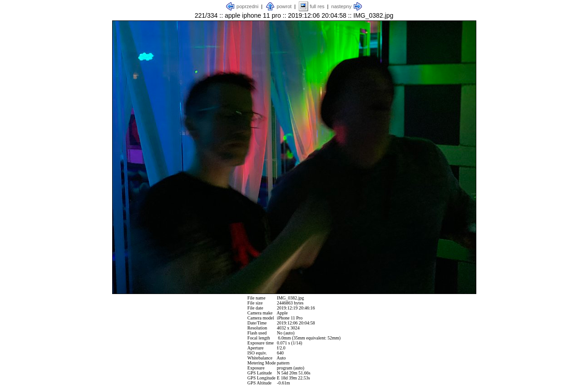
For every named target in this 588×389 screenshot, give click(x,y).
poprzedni (247, 6)
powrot (284, 6)
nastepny (342, 6)
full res (317, 6)
